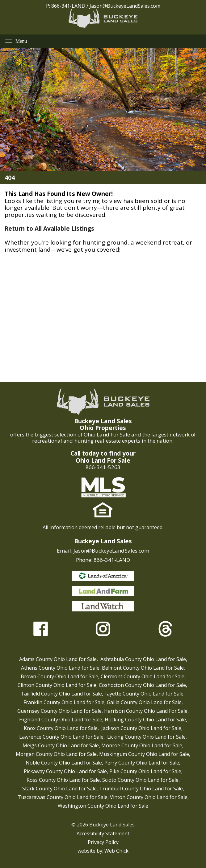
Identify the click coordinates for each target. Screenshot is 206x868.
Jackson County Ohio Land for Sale (141, 728)
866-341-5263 (103, 467)
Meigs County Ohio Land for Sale (61, 745)
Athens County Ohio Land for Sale (60, 668)
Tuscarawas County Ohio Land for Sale (63, 797)
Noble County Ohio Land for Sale (64, 763)
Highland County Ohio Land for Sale (61, 720)
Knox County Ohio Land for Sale (61, 728)
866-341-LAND (68, 6)
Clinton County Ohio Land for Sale (57, 685)
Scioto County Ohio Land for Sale (140, 780)
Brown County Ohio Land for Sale (59, 676)
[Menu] (9, 41)
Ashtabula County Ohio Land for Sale (143, 659)
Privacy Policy (103, 842)
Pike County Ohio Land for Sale (145, 771)
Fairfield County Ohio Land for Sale (62, 694)
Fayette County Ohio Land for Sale (144, 694)
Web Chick (116, 851)
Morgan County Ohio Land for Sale (56, 754)
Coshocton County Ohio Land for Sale (142, 685)
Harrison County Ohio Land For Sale (146, 711)
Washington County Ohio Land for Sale (103, 806)
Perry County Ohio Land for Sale (142, 763)
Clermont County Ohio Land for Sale (143, 676)
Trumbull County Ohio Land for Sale (141, 789)
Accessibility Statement (103, 834)
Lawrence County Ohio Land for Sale (61, 737)
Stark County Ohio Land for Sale (59, 789)
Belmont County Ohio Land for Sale (143, 668)
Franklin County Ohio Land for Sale (64, 702)
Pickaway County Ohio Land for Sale (65, 771)
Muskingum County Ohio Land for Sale (144, 754)
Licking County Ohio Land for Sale (146, 737)
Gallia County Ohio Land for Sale (144, 702)
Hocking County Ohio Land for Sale (145, 720)
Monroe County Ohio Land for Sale (142, 745)
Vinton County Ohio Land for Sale (149, 797)
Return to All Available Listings (49, 229)
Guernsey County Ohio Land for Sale (59, 711)
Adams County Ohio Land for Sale (58, 659)
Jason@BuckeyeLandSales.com (125, 6)
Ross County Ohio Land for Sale (63, 780)
